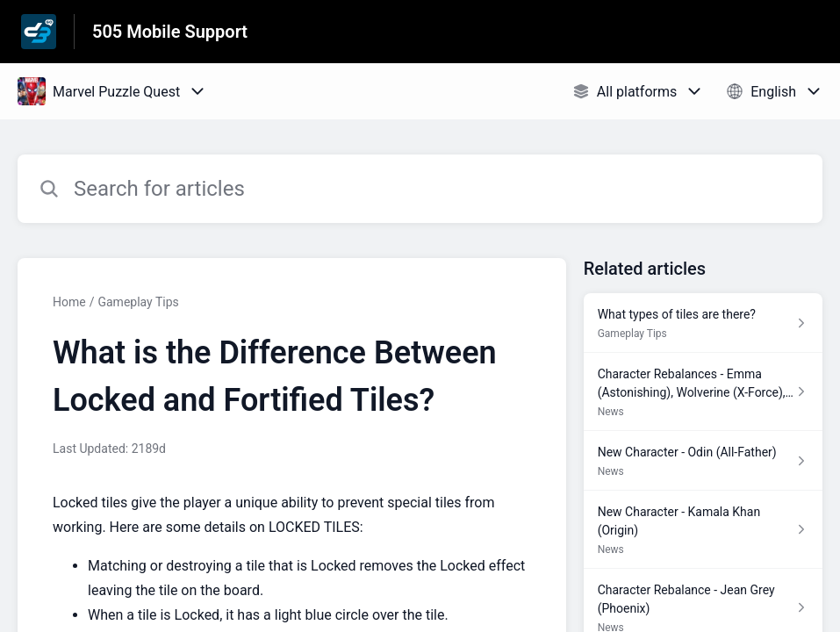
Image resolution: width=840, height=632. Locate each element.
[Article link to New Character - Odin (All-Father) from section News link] (703, 461)
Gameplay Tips (138, 302)
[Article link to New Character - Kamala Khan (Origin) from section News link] (703, 530)
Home (69, 302)
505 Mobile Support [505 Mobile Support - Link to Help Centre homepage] (170, 32)
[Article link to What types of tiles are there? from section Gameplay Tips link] (703, 323)
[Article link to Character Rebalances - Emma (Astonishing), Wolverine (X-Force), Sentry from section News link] (703, 392)
